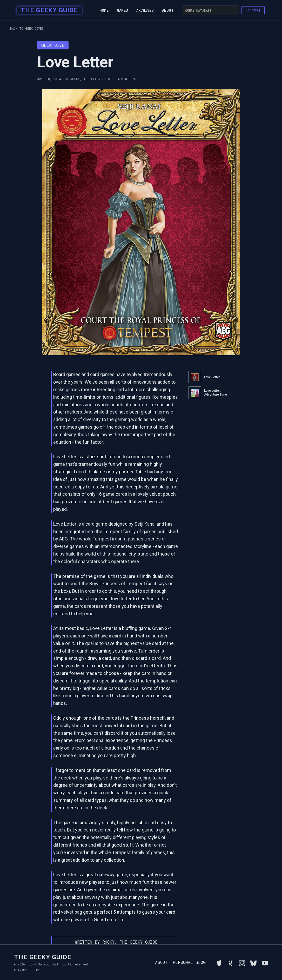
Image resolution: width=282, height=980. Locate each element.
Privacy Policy (27, 970)
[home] (48, 10)
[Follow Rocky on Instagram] (242, 962)
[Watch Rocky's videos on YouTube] (265, 962)
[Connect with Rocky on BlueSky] (253, 962)
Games (122, 10)
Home (104, 10)
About (168, 10)
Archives (145, 10)
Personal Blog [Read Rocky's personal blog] (189, 962)
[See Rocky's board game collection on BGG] (219, 962)
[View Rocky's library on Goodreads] (231, 962)
